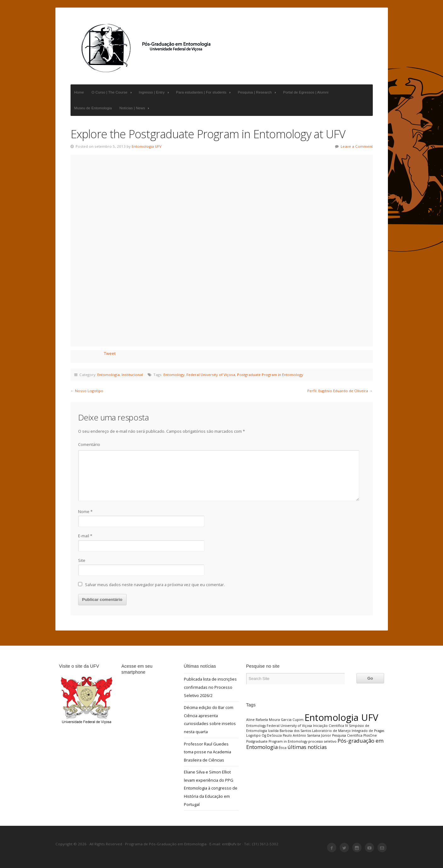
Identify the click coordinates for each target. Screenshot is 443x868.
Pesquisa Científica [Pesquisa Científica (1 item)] (347, 735)
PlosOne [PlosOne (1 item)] (370, 735)
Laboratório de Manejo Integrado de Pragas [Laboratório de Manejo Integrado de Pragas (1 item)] (348, 731)
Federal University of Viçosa (211, 375)
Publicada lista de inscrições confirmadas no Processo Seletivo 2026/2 (210, 687)
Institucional (132, 375)
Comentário (89, 444)
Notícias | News (135, 108)
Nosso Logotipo (89, 391)
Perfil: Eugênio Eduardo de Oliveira (338, 391)
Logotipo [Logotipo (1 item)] (253, 735)
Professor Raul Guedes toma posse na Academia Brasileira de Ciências (207, 752)
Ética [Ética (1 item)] (283, 748)
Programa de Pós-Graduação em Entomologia (146, 48)
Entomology (174, 375)
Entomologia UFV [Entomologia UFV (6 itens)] (341, 717)
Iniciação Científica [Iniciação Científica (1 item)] (329, 726)
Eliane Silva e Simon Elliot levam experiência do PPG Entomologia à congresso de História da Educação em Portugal (211, 788)
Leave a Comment (357, 146)
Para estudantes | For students (204, 92)
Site (82, 560)
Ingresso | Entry (155, 92)
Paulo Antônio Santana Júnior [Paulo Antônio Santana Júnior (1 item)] (307, 735)
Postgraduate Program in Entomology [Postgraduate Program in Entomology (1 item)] (277, 741)
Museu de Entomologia (93, 108)
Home (79, 92)
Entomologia (108, 375)
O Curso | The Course (112, 92)
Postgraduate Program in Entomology (270, 375)
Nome (85, 511)
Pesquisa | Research (258, 92)
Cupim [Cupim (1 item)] (298, 720)
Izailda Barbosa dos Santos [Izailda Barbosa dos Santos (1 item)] (290, 731)
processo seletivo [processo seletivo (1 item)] (322, 741)
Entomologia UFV (147, 146)
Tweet (110, 353)
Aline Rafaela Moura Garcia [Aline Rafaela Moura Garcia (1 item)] (269, 720)
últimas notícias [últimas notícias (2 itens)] (307, 747)
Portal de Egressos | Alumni (306, 92)
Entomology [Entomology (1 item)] (256, 726)
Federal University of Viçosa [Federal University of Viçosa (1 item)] (289, 726)
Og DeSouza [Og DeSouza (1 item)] (272, 735)
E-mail (85, 536)
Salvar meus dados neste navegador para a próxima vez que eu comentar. (155, 585)
